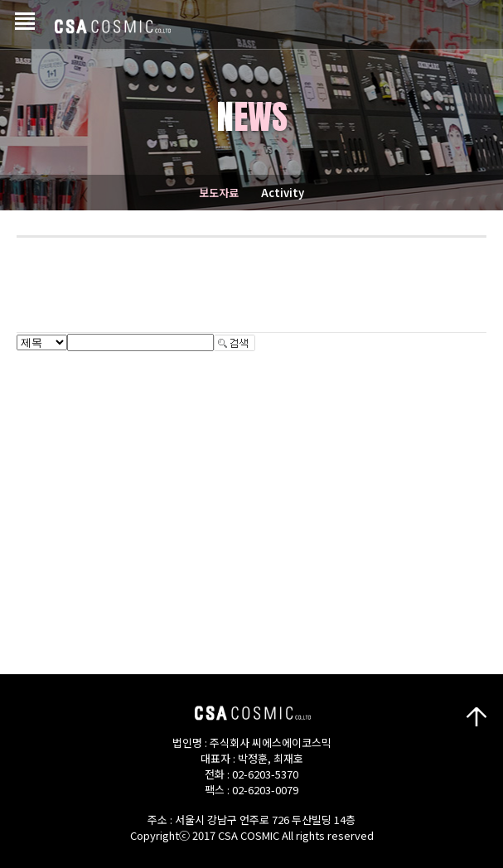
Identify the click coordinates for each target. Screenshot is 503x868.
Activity (283, 193)
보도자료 (219, 193)
